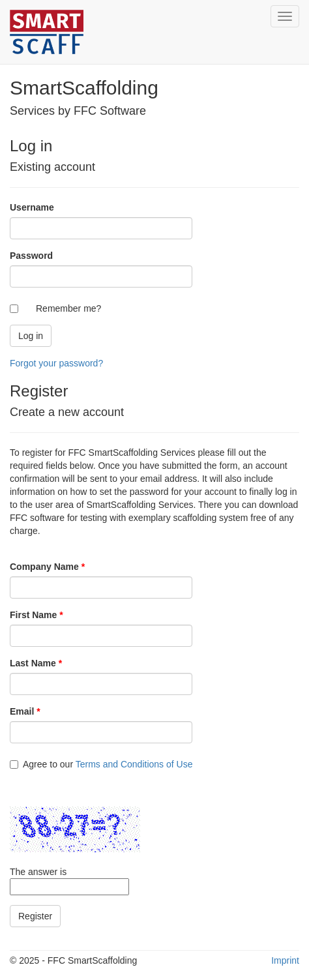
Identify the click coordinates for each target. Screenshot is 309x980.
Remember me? (68, 308)
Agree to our (101, 764)
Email (25, 711)
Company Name (47, 567)
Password (31, 256)
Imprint (285, 960)
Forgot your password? (56, 363)
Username (32, 207)
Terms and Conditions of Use (134, 764)
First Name (37, 615)
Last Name (36, 663)
